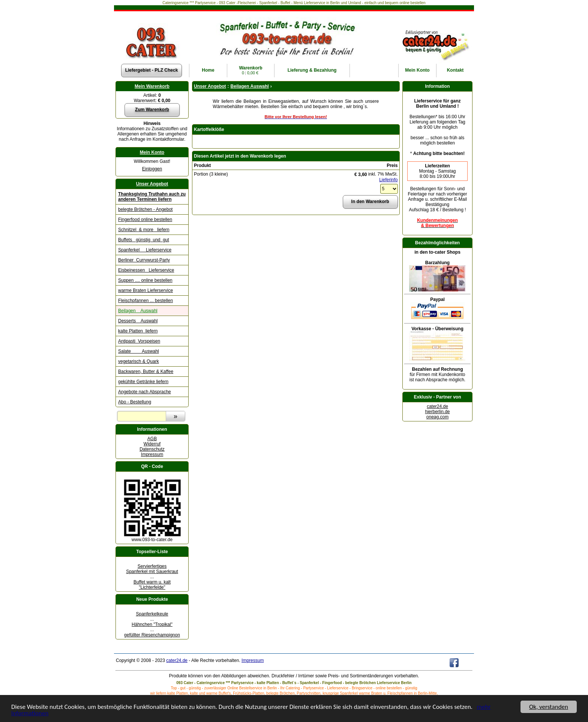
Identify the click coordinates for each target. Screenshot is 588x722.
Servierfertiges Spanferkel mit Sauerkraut (152, 569)
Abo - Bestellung (135, 402)
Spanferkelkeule (152, 614)
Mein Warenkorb (152, 86)
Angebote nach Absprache (145, 392)
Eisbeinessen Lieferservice (146, 270)
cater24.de (437, 406)
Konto (417, 70)
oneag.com (437, 417)
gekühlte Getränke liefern (143, 382)
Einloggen (152, 169)
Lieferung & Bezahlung (312, 70)
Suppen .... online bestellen (145, 280)
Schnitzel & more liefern (144, 230)
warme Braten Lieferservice (145, 290)
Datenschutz (152, 449)
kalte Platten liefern (138, 331)
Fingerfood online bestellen (145, 220)
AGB (152, 439)
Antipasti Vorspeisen (139, 341)
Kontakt (455, 70)
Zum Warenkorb (152, 110)
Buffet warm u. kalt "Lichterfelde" (152, 585)
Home (208, 70)
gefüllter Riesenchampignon (152, 635)
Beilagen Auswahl (138, 311)
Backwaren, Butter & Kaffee (146, 372)
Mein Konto (152, 152)
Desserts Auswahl (138, 321)
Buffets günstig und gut (144, 240)
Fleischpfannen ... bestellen (145, 301)
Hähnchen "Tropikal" (152, 624)
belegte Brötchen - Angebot (145, 209)
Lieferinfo (388, 180)
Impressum (152, 454)
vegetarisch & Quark (139, 361)
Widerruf (152, 444)
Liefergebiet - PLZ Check (152, 70)
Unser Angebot (152, 184)
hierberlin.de (437, 412)
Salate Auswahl (139, 351)
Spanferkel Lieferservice (145, 250)
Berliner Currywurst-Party (144, 260)
